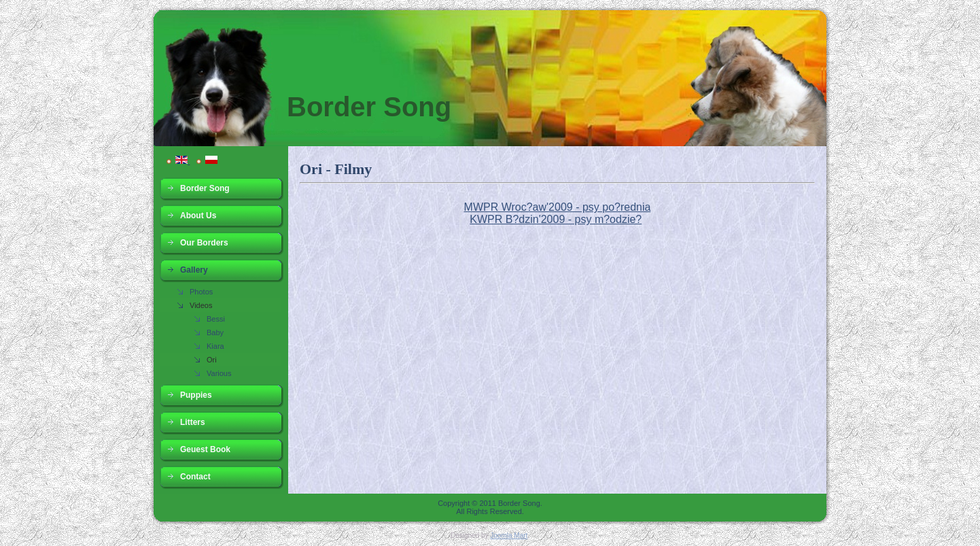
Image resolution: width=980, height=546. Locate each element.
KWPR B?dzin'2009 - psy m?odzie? (556, 219)
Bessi (216, 319)
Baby (215, 332)
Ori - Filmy (336, 169)
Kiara (215, 346)
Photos (201, 292)
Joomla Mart (509, 535)
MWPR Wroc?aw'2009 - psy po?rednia (558, 207)
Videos (201, 305)
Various (219, 373)
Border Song (369, 107)
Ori (212, 360)
